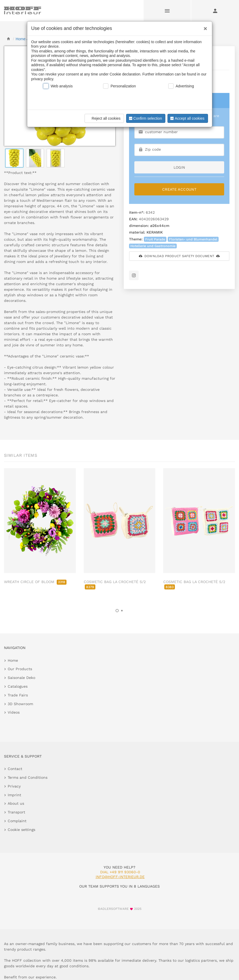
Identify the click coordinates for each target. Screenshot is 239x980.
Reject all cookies (103, 118)
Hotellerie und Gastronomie (153, 246)
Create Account (179, 189)
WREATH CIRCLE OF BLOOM (35, 582)
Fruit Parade (155, 239)
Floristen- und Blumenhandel (193, 239)
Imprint (14, 795)
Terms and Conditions (28, 777)
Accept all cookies (187, 118)
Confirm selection (145, 118)
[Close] (204, 27)
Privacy (14, 786)
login (179, 167)
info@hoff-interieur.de (120, 877)
